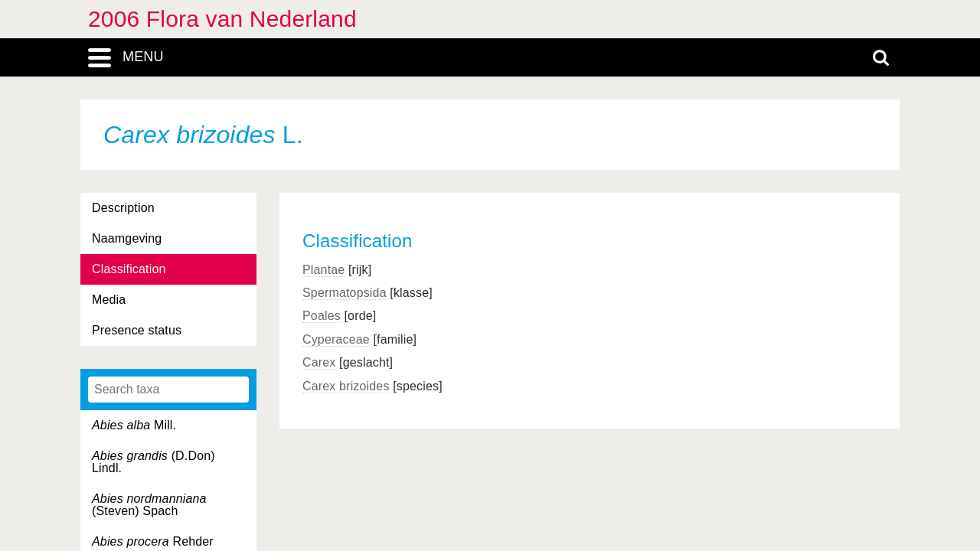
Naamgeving (127, 238)
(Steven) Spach (149, 505)
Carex (319, 362)
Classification (129, 269)
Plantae (323, 270)
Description (123, 208)
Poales (322, 316)
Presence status (137, 330)
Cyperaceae (336, 339)
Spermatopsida (345, 293)
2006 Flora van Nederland (222, 19)
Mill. (134, 425)
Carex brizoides (346, 386)
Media (109, 300)
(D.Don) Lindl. (154, 462)
